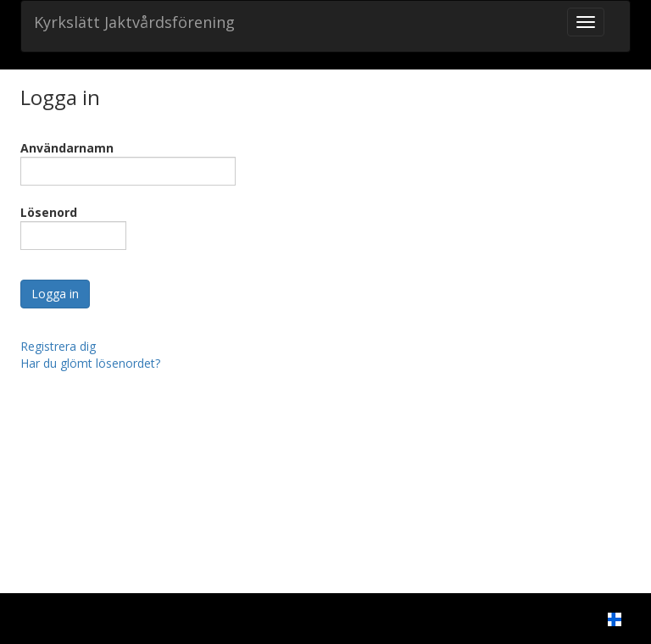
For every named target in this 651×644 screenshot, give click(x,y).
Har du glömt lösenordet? (90, 363)
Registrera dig (58, 346)
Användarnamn (67, 148)
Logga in (55, 294)
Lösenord (49, 212)
